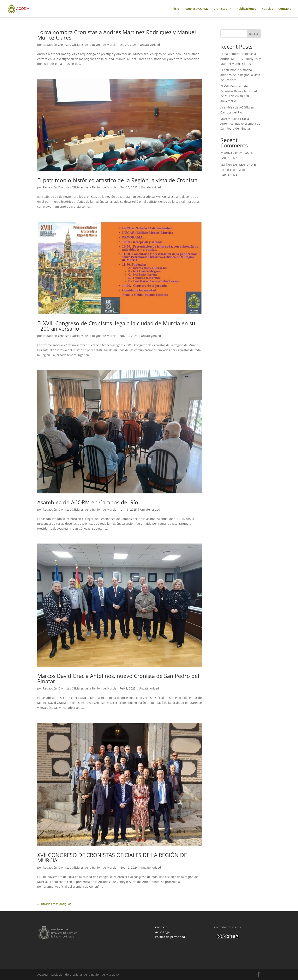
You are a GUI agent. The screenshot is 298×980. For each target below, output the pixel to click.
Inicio (175, 9)
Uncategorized (150, 45)
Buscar (254, 34)
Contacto (285, 9)
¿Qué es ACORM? (196, 9)
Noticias (267, 9)
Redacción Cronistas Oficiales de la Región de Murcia (80, 45)
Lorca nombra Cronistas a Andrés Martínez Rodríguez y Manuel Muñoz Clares (117, 35)
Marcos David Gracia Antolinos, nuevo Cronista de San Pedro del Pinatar (118, 679)
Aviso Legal (163, 932)
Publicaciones (246, 9)
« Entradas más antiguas (54, 904)
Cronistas (220, 9)
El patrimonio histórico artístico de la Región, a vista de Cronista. (118, 180)
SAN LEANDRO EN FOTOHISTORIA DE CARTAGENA (239, 170)
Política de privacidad (170, 937)
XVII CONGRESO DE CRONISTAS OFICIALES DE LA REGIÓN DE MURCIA (112, 858)
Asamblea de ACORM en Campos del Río (88, 502)
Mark (224, 165)
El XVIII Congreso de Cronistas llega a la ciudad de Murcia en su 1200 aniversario (116, 326)
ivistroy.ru (227, 153)
